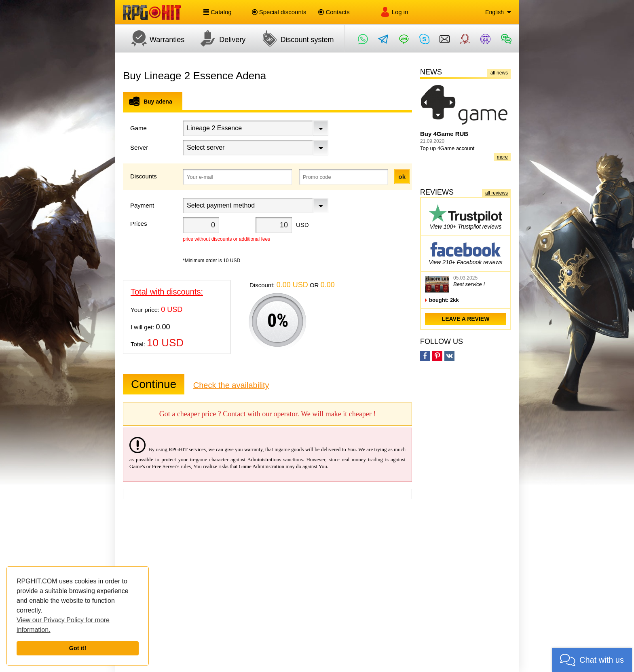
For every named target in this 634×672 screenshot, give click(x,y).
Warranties (154, 38)
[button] (592, 660)
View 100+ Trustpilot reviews (466, 217)
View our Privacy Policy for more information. (63, 625)
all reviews (497, 193)
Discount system (294, 38)
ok (402, 177)
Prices (139, 224)
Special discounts (279, 12)
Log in (394, 12)
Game (138, 128)
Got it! (78, 648)
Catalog (218, 12)
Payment (142, 205)
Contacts (334, 12)
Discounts (144, 176)
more (502, 157)
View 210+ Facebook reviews (465, 252)
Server (139, 147)
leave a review (466, 319)
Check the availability (231, 385)
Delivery (219, 38)
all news (499, 73)
